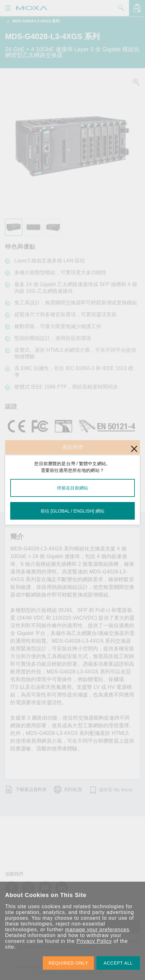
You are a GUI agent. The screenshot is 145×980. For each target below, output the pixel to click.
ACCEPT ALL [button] (118, 963)
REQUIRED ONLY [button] (68, 963)
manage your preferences (97, 930)
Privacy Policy (94, 941)
